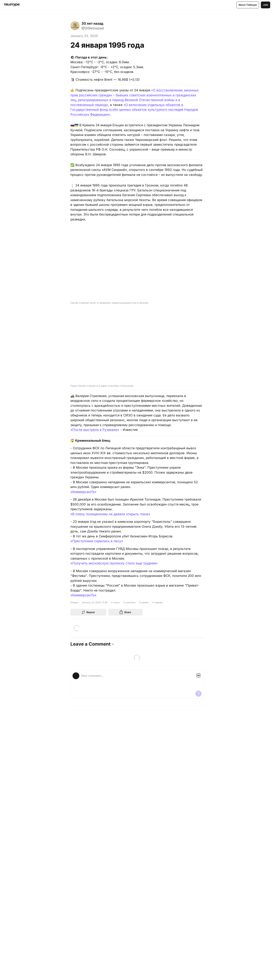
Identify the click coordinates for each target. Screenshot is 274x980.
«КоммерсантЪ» (83, 492)
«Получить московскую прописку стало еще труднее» (114, 563)
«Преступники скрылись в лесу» (97, 541)
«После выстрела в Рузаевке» (95, 430)
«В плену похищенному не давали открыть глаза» (110, 514)
